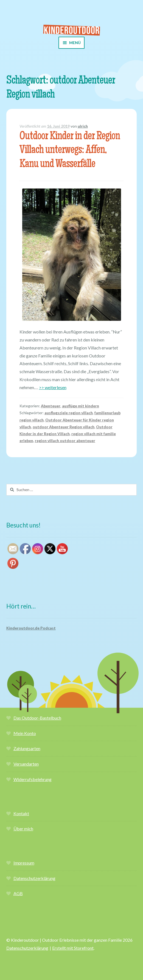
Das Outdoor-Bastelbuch (37, 718)
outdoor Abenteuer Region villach (64, 427)
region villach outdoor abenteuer (65, 441)
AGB (18, 893)
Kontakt (21, 813)
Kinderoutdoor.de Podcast (31, 628)
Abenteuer (51, 406)
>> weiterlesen (53, 387)
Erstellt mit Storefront (73, 948)
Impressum (24, 863)
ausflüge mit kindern (81, 406)
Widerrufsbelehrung (33, 779)
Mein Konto (25, 733)
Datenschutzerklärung (34, 878)
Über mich (23, 829)
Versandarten (26, 764)
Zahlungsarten (27, 748)
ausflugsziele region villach (69, 413)
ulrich (83, 126)
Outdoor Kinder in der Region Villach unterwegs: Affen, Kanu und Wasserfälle (70, 151)
